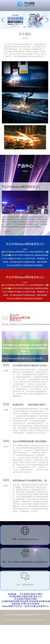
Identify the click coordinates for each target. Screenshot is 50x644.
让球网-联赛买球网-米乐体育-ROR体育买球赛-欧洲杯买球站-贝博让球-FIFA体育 (26, 603)
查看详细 (7, 232)
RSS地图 (36, 615)
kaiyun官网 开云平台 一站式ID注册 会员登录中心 (26, 606)
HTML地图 (43, 615)
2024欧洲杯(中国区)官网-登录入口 (26, 597)
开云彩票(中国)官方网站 (31, 594)
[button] (47, 20)
